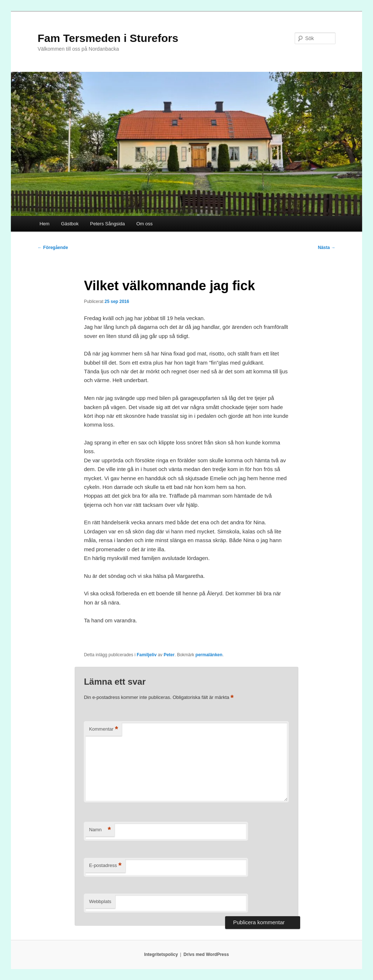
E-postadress (105, 866)
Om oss (144, 224)
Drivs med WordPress (206, 954)
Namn (100, 830)
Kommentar (103, 729)
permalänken (209, 655)
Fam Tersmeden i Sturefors (108, 38)
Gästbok (70, 224)
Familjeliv (147, 655)
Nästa (327, 248)
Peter (169, 655)
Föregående (53, 248)
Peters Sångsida (107, 224)
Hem (44, 224)
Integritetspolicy (161, 954)
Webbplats (100, 901)
